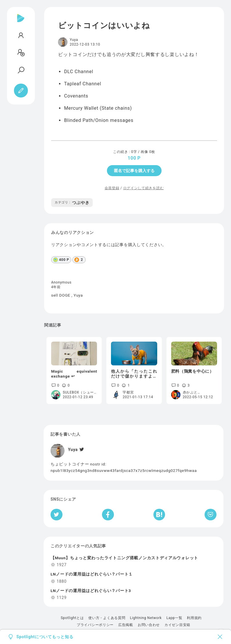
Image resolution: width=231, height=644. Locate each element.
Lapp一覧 (174, 618)
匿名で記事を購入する (134, 171)
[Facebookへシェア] (108, 515)
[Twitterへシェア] (57, 515)
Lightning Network (146, 618)
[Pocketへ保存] (211, 515)
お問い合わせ (149, 625)
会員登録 (112, 188)
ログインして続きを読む (144, 188)
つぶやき (72, 203)
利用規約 (194, 618)
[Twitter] (81, 450)
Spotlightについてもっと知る (45, 637)
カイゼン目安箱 (177, 625)
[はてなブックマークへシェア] (159, 515)
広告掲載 (126, 625)
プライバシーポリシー (95, 625)
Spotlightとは (72, 618)
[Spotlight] (21, 23)
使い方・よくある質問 (107, 618)
